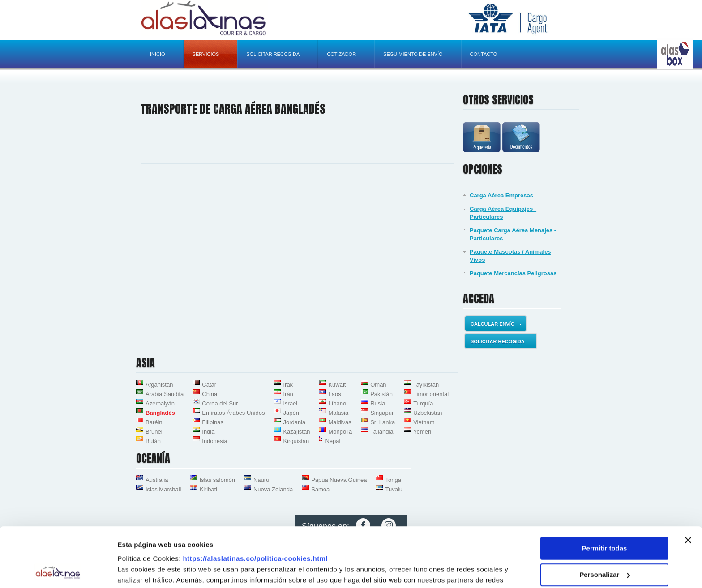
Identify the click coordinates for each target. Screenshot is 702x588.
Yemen (422, 432)
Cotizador (341, 54)
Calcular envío (496, 324)
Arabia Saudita (165, 394)
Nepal (333, 441)
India (208, 432)
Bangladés (160, 413)
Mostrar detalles (143, 570)
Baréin (154, 422)
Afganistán (159, 385)
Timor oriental (431, 394)
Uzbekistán (428, 413)
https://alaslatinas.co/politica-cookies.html (256, 503)
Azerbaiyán (160, 403)
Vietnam (424, 422)
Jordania (294, 422)
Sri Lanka (383, 422)
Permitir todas (605, 492)
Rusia (378, 403)
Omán (378, 385)
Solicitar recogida (273, 54)
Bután (153, 441)
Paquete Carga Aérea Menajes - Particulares (513, 234)
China (210, 394)
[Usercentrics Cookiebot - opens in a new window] (58, 571)
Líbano (337, 403)
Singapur (382, 413)
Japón (291, 413)
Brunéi (154, 432)
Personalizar (605, 518)
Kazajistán (296, 432)
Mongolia (340, 432)
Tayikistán (426, 385)
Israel (290, 403)
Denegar (604, 545)
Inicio (158, 54)
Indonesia (214, 441)
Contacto (484, 54)
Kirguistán (296, 441)
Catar (209, 385)
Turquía (423, 403)
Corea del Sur (220, 403)
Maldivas (340, 422)
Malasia (338, 413)
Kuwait (337, 385)
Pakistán (381, 394)
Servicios (206, 54)
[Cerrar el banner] (688, 484)
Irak (288, 385)
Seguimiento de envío (413, 54)
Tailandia (382, 432)
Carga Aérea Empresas (501, 195)
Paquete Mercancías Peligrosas (513, 273)
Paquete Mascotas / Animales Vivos (510, 256)
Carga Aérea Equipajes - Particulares (503, 213)
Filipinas (213, 422)
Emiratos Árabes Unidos (233, 413)
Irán (288, 394)
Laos (334, 394)
